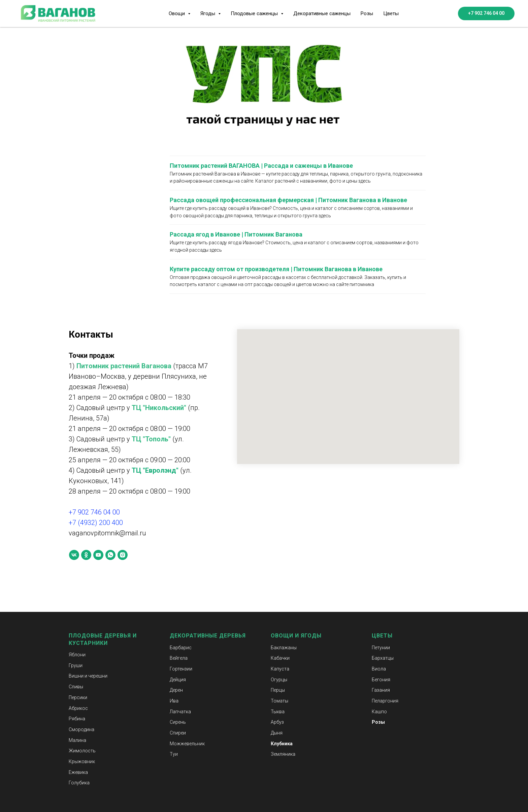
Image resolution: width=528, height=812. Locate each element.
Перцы (278, 690)
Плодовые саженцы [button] (255, 13)
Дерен (176, 690)
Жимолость (82, 751)
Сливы (76, 687)
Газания (381, 690)
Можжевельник (187, 744)
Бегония (381, 680)
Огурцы (279, 680)
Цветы (391, 13)
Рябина (77, 719)
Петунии (381, 648)
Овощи (282, 636)
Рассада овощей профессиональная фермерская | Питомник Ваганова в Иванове (288, 200)
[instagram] (123, 555)
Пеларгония (385, 701)
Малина (77, 740)
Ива (174, 701)
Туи (174, 754)
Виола (379, 669)
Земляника (283, 754)
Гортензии (181, 669)
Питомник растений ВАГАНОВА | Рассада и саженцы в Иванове (261, 166)
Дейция (178, 680)
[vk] (74, 555)
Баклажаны (284, 648)
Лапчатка (180, 712)
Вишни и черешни (88, 676)
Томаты (279, 701)
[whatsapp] (110, 555)
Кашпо (379, 712)
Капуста (280, 669)
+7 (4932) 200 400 (96, 523)
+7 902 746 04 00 (94, 512)
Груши (76, 665)
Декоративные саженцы (322, 13)
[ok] (86, 555)
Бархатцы (383, 658)
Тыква (278, 712)
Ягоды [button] (208, 13)
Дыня (277, 733)
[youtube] (98, 555)
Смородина (81, 729)
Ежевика (78, 772)
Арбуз (277, 722)
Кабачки (280, 658)
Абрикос (78, 708)
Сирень (178, 722)
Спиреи (178, 733)
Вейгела (179, 658)
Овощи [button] (177, 13)
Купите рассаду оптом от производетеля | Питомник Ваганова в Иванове (276, 269)
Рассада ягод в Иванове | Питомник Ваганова (236, 234)
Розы (367, 13)
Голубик (78, 783)
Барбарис (181, 648)
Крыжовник (82, 761)
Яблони (77, 655)
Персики (78, 697)
